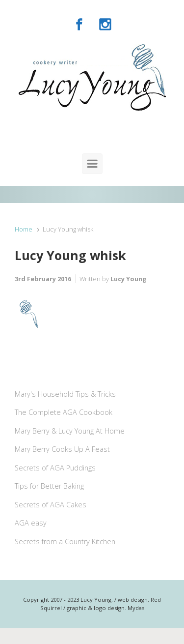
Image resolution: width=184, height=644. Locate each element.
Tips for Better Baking (49, 486)
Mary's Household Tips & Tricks (65, 394)
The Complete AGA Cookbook (64, 412)
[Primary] (92, 164)
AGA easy (31, 523)
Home (24, 229)
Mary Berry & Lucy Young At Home (70, 431)
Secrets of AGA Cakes (51, 505)
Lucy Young (129, 279)
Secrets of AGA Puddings (55, 468)
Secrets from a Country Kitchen (65, 542)
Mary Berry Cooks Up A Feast (62, 449)
